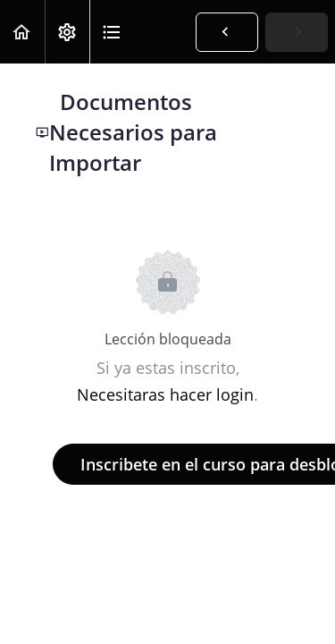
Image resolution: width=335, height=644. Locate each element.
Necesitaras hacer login (165, 394)
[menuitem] (67, 32)
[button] (22, 32)
